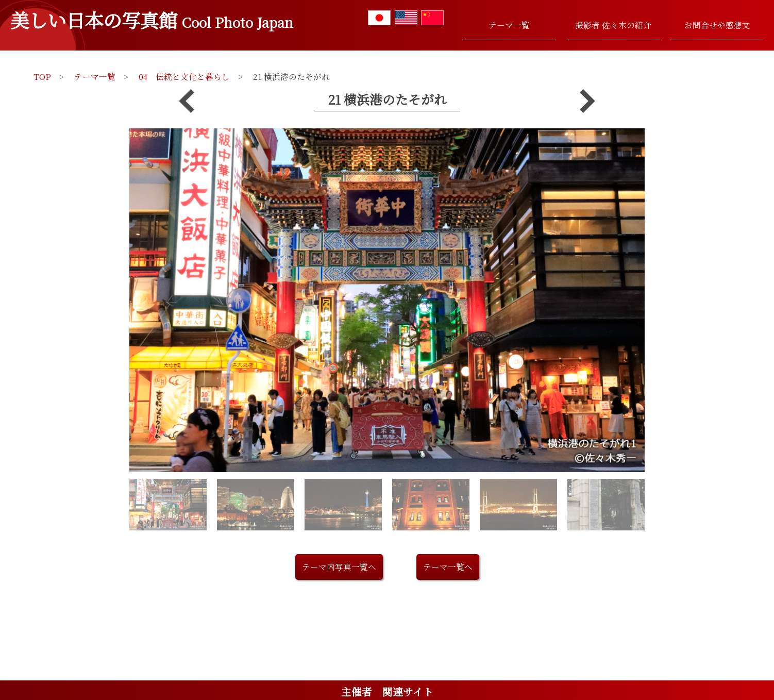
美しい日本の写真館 (152, 20)
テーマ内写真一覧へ (339, 566)
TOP (42, 76)
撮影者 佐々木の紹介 (613, 25)
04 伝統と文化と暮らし (184, 76)
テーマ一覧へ (448, 566)
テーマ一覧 (509, 25)
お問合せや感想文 (717, 25)
